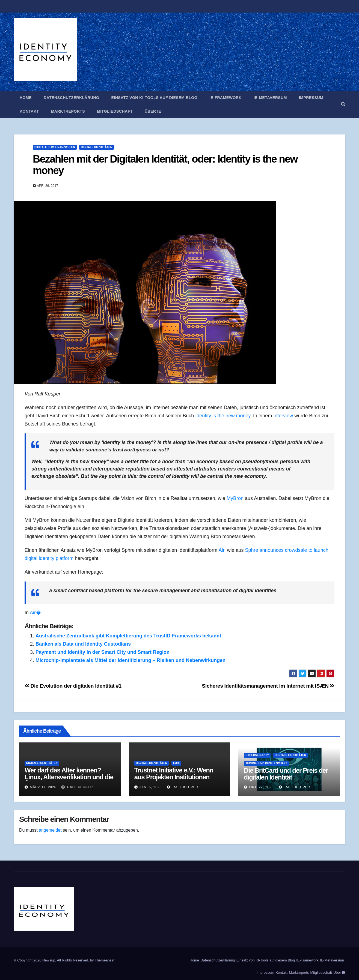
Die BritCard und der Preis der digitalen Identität (286, 774)
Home (26, 98)
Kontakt (29, 111)
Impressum (311, 98)
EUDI (176, 763)
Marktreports (68, 111)
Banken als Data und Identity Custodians (83, 644)
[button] (343, 104)
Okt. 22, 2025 (262, 787)
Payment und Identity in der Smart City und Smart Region (103, 652)
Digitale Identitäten (97, 147)
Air (221, 550)
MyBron (235, 498)
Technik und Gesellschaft (266, 763)
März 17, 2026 (43, 787)
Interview (283, 416)
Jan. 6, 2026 (151, 787)
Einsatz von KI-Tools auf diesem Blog (154, 98)
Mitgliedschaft (115, 111)
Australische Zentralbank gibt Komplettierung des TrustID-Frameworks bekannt (128, 636)
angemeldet (50, 830)
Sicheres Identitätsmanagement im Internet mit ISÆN (268, 686)
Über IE (153, 111)
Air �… (38, 613)
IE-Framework (226, 98)
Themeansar (105, 960)
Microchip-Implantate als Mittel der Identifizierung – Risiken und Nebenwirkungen (130, 660)
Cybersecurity (257, 755)
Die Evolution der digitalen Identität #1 (73, 686)
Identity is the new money (223, 416)
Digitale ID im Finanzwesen (55, 147)
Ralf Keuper (77, 787)
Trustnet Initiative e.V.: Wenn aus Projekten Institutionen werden (174, 777)
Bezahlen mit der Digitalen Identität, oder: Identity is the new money (165, 165)
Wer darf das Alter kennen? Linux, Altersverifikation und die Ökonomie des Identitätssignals (69, 777)
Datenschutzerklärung (71, 98)
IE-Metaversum (270, 98)
